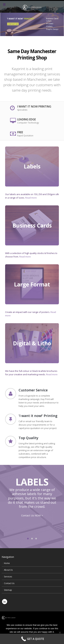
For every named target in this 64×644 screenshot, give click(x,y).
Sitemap (8, 590)
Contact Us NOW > (32, 515)
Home (7, 563)
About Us (8, 570)
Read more (31, 198)
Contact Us (9, 583)
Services (8, 577)
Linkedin (5, 602)
